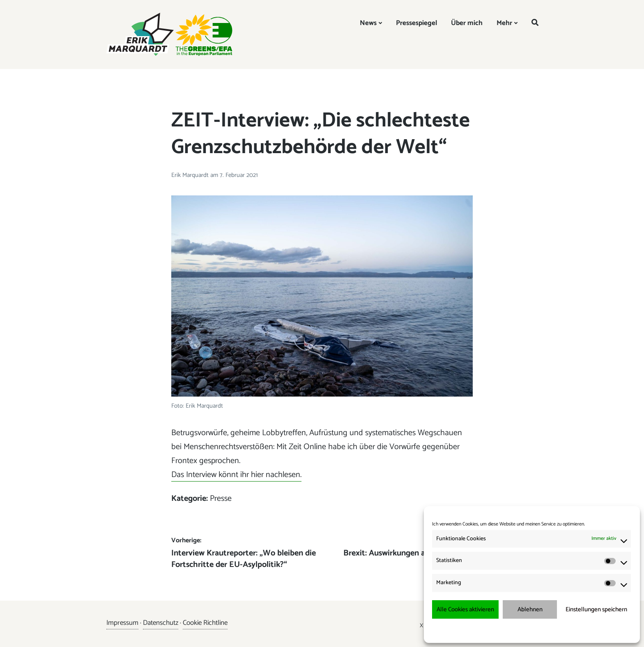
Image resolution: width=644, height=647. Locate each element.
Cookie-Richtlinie (494, 630)
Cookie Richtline (205, 623)
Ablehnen (530, 609)
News (368, 23)
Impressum (575, 630)
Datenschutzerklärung (537, 630)
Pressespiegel (416, 23)
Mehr (504, 23)
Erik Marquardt (191, 175)
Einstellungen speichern (596, 609)
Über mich (467, 23)
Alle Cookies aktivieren (465, 609)
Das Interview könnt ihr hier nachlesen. (236, 475)
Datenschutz (161, 623)
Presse (221, 499)
